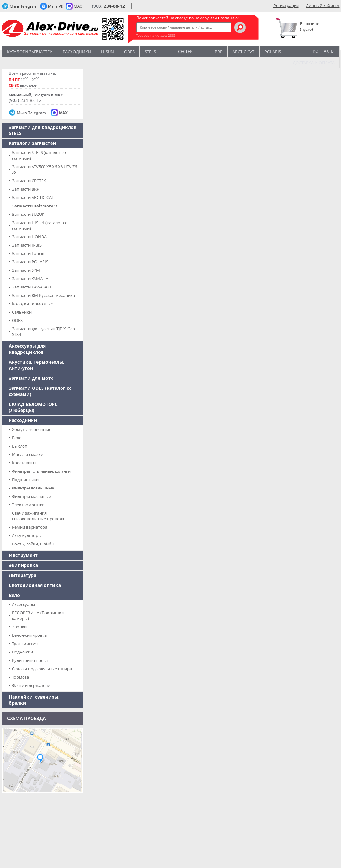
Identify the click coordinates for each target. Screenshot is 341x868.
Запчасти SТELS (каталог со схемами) (39, 155)
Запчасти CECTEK (29, 181)
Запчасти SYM (26, 270)
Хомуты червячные (32, 429)
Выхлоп (20, 446)
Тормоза (20, 677)
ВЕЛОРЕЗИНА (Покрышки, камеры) (38, 616)
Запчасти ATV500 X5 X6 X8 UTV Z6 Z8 (44, 169)
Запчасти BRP (26, 189)
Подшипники (25, 480)
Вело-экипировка (29, 635)
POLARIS (273, 52)
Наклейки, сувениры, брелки (34, 700)
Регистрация (286, 5)
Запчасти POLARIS (30, 262)
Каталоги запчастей (30, 52)
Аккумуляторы (27, 535)
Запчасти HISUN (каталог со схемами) (40, 225)
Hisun (108, 52)
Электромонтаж (28, 505)
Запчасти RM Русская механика (43, 295)
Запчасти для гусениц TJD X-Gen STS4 (43, 332)
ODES (17, 320)
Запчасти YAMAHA (30, 279)
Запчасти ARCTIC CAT (33, 197)
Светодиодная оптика (35, 585)
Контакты (324, 51)
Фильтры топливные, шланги (41, 471)
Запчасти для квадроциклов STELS (43, 130)
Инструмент (23, 555)
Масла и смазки (28, 454)
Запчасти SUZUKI (29, 214)
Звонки (19, 627)
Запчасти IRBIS (27, 245)
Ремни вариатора (30, 527)
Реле (17, 438)
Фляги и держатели (31, 685)
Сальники (22, 312)
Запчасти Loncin (28, 253)
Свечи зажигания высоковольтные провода (38, 516)
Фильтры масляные (31, 496)
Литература (23, 575)
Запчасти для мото (31, 378)
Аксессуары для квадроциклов (27, 349)
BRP (219, 52)
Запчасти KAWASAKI (32, 287)
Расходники (77, 52)
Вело (14, 595)
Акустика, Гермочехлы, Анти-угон (37, 365)
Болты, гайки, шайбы (33, 544)
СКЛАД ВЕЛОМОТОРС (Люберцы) (33, 407)
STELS (150, 52)
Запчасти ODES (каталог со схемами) (40, 391)
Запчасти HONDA (29, 237)
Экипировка (23, 565)
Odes (129, 52)
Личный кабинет (323, 5)
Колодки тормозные (32, 304)
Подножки (22, 652)
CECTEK (185, 51)
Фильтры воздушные (33, 488)
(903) (109, 6)
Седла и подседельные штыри (42, 669)
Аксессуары (24, 604)
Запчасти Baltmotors (35, 206)
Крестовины (24, 463)
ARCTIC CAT (243, 52)
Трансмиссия (25, 644)
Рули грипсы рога (30, 660)
